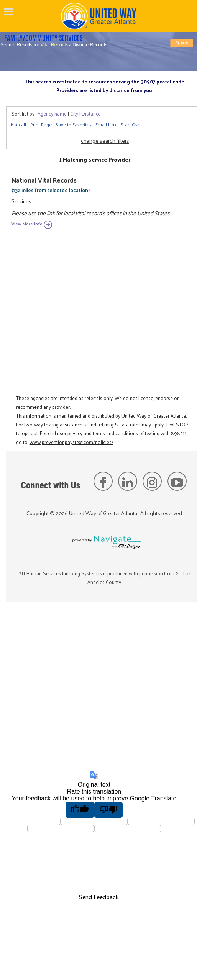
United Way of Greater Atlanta (104, 513)
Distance (91, 114)
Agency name (52, 114)
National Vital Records (44, 180)
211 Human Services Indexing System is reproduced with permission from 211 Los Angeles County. (105, 578)
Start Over (131, 124)
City (74, 114)
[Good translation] (80, 810)
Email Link (106, 124)
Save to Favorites (74, 124)
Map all (19, 124)
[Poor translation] (109, 810)
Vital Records (55, 45)
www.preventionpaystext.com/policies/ (71, 442)
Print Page (41, 124)
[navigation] (9, 11)
